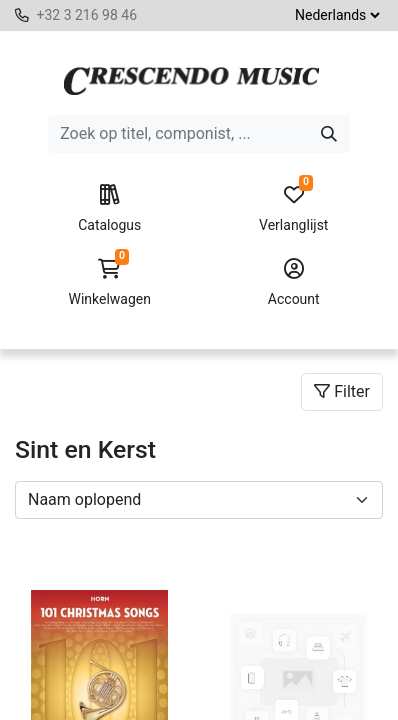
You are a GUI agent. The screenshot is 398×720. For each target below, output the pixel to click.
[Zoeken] (329, 134)
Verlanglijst (294, 209)
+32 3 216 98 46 (86, 15)
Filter (342, 391)
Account (294, 283)
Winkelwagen (110, 283)
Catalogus (110, 209)
